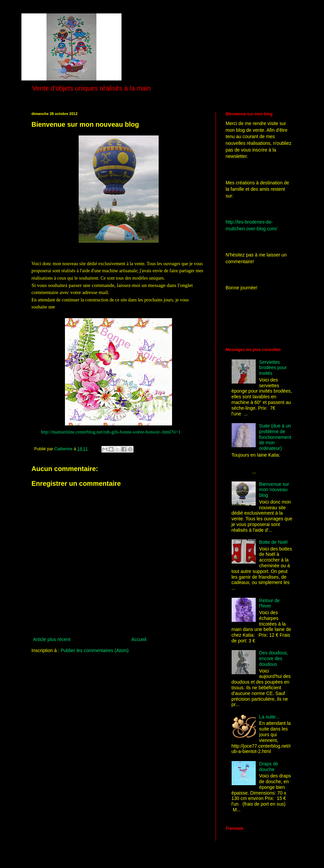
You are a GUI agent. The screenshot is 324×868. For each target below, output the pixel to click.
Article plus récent (52, 639)
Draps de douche (269, 767)
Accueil (139, 639)
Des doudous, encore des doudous (273, 658)
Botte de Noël (273, 542)
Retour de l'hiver (269, 603)
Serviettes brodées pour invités (273, 368)
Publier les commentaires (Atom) (95, 650)
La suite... (269, 717)
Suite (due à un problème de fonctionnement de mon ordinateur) (275, 437)
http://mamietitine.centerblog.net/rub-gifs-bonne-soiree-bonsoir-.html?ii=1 (111, 432)
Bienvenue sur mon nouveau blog (274, 490)
